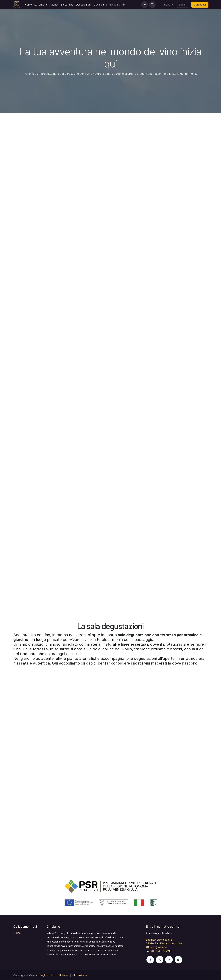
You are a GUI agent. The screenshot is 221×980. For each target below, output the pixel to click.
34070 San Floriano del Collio (164, 943)
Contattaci (200, 5)
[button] (152, 5)
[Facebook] (150, 960)
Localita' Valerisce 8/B (159, 940)
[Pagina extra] (178, 960)
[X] (160, 960)
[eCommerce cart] (144, 5)
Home (17, 933)
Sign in (182, 5)
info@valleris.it (157, 947)
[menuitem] (28, 5)
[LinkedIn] (169, 960)
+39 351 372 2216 (161, 951)
